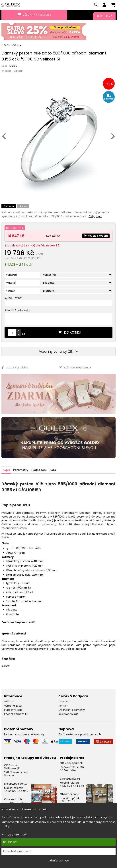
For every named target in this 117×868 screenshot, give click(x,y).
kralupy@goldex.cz (16, 784)
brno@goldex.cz (70, 778)
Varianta (11, 275)
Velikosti (9, 701)
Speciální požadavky (17, 311)
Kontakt (63, 706)
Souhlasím (11, 842)
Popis (6, 470)
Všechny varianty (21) (59, 352)
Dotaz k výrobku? (15, 367)
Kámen (11, 291)
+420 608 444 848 (72, 786)
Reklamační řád (68, 714)
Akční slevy (104, 16)
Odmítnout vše (59, 861)
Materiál (11, 283)
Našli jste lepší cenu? (75, 367)
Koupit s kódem (96, 236)
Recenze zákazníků (16, 714)
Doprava (64, 701)
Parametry (21, 470)
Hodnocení (39, 470)
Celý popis (95, 216)
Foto (53, 470)
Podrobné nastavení (17, 851)
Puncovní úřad (13, 710)
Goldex (19, 71)
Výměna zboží (13, 706)
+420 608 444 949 (16, 791)
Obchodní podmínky (72, 710)
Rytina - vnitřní (14, 298)
